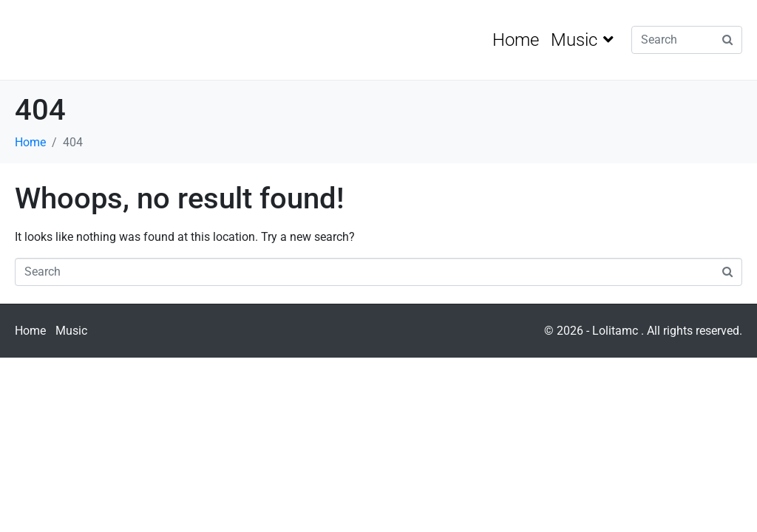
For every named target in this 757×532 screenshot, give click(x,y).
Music (582, 40)
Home (516, 40)
